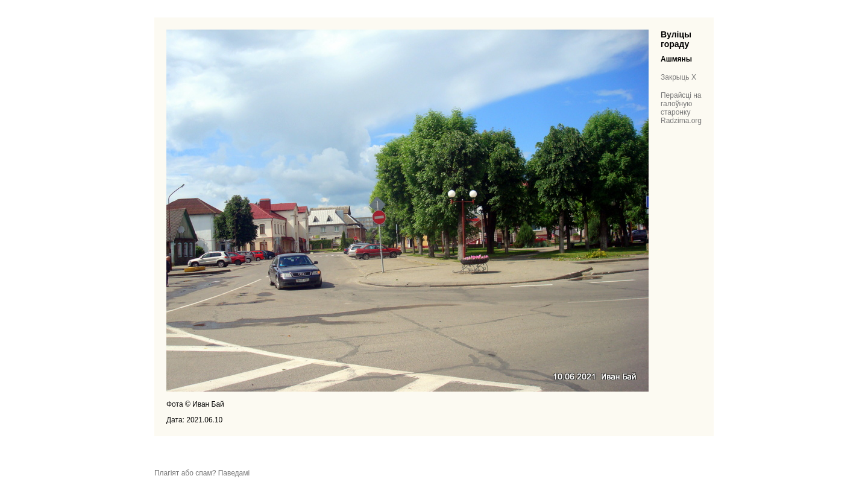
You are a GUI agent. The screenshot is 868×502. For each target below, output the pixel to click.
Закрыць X (678, 77)
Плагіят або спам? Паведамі (202, 473)
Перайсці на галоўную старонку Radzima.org (681, 108)
